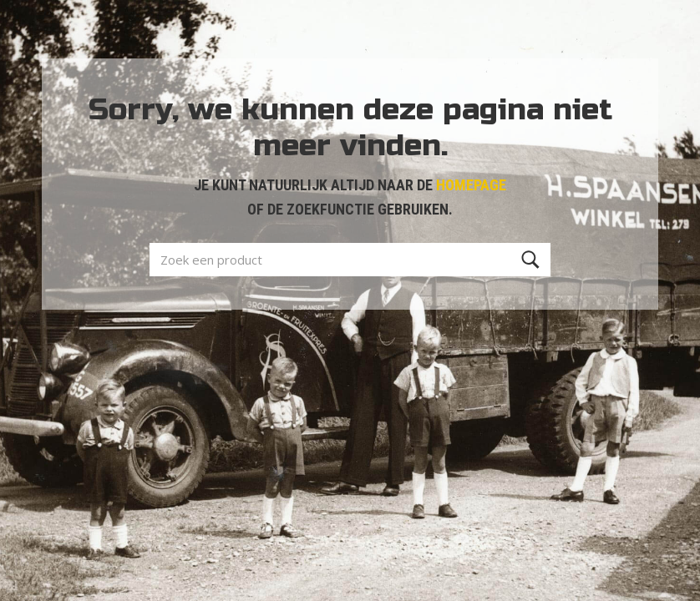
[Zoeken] (530, 260)
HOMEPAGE (471, 185)
